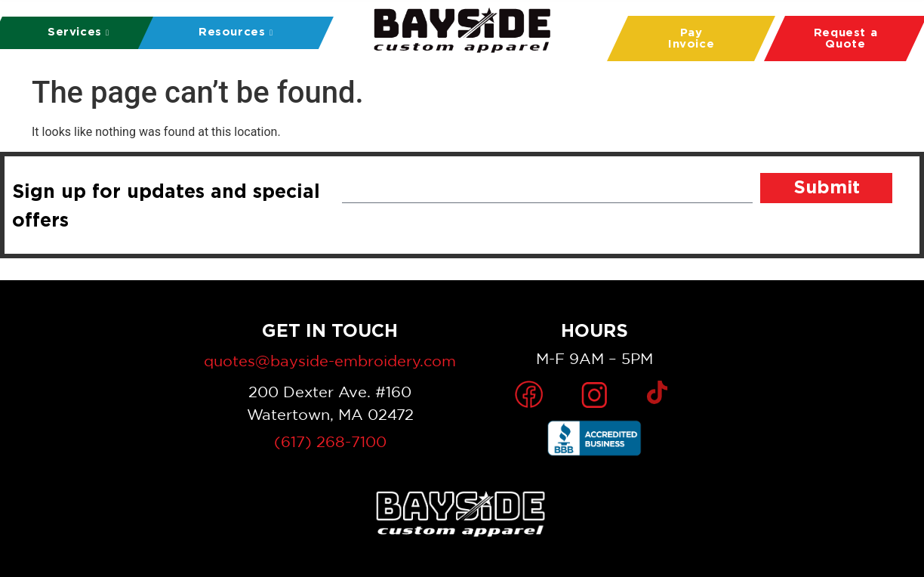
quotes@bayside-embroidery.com (330, 361)
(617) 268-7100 (330, 441)
